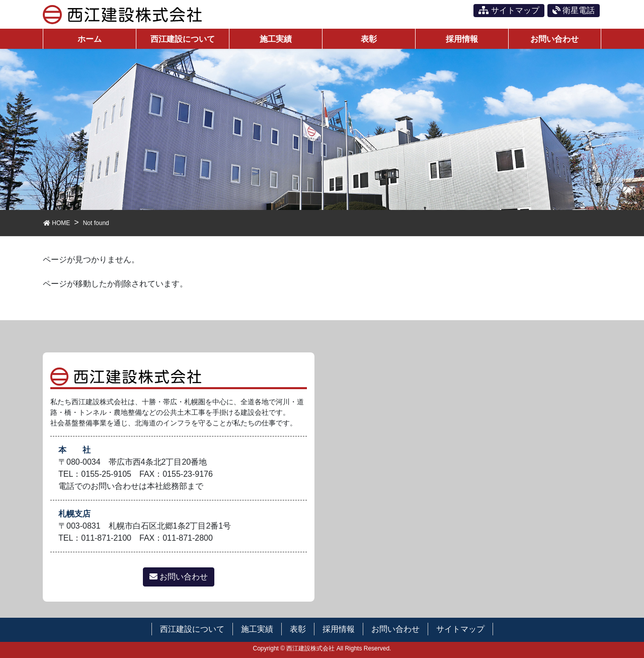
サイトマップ (509, 10)
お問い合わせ (179, 577)
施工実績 (257, 629)
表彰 (298, 629)
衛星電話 (574, 10)
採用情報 (339, 629)
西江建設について (192, 629)
